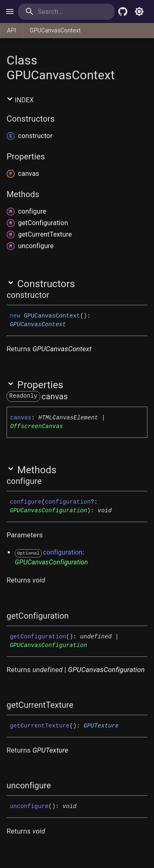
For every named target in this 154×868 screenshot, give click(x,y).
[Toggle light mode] (139, 12)
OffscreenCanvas (37, 426)
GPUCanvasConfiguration (48, 511)
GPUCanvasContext (55, 30)
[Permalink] (55, 295)
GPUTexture (101, 726)
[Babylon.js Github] (123, 12)
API (11, 30)
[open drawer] (10, 12)
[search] (66, 12)
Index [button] (20, 100)
